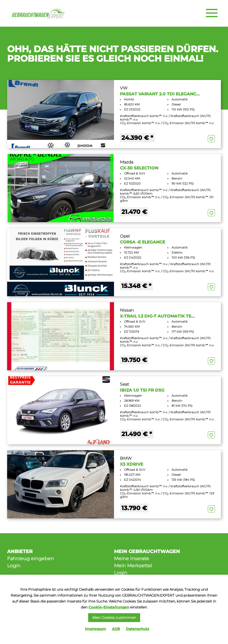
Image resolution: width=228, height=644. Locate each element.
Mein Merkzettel (133, 566)
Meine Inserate (132, 559)
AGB (116, 629)
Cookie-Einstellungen (109, 607)
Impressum (95, 629)
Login (14, 566)
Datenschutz (138, 629)
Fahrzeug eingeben (31, 559)
